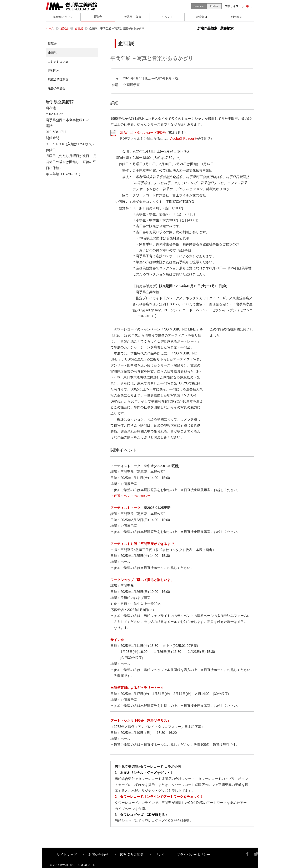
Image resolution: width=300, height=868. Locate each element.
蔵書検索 (227, 28)
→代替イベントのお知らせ (130, 496)
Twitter (256, 854)
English (214, 6)
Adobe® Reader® (183, 139)
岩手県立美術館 (71, 6)
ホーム (50, 28)
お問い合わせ (98, 855)
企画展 (79, 28)
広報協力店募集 (132, 855)
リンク (160, 855)
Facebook (247, 854)
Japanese (199, 6)
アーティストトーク (125, 508)
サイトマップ (67, 855)
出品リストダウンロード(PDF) (143, 133)
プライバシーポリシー (193, 855)
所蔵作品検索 (207, 28)
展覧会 (64, 28)
